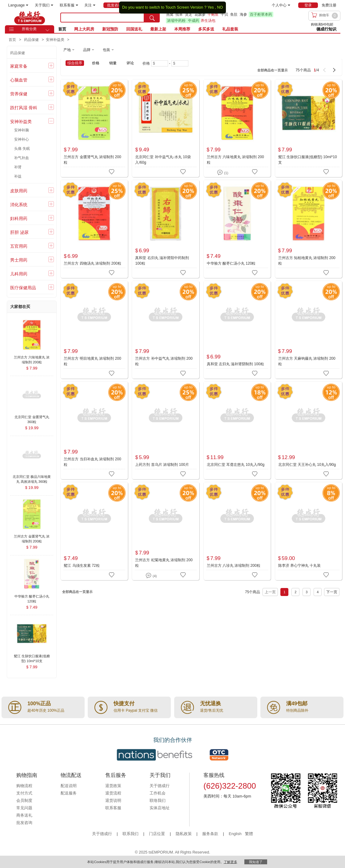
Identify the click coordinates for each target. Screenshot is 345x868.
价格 (96, 63)
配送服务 (69, 793)
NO (220, 7)
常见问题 (24, 808)
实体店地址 (160, 808)
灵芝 (189, 14)
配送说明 (69, 786)
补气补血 (22, 158)
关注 (90, 5)
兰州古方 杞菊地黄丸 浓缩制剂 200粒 (164, 563)
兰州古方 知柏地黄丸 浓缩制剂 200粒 (307, 261)
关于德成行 (160, 786)
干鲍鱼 (213, 14)
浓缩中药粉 (176, 21)
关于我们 (44, 5)
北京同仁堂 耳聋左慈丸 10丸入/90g (236, 465)
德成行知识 (326, 29)
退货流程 (113, 793)
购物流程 (24, 786)
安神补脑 (22, 130)
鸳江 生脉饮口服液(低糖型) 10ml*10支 (308, 160)
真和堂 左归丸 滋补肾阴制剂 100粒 (235, 364)
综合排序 (75, 63)
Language (18, 5)
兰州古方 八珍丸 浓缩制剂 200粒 (234, 566)
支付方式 (24, 793)
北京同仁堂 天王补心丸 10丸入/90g (307, 465)
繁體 (249, 834)
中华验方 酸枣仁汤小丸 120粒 (231, 263)
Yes (211, 7)
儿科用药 (19, 274)
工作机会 (158, 793)
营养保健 (19, 94)
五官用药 (19, 246)
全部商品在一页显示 (273, 70)
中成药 (194, 21)
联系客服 (69, 5)
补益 (18, 176)
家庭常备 (19, 66)
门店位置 (157, 834)
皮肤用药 (19, 191)
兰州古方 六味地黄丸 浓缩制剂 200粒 (235, 160)
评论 (130, 63)
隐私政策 (184, 834)
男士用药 (19, 260)
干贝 (224, 14)
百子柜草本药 (261, 14)
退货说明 (113, 801)
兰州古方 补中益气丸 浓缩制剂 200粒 (164, 361)
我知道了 (256, 862)
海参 (243, 14)
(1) (223, 172)
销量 (113, 63)
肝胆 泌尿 (19, 232)
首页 (62, 29)
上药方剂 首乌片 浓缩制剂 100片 (162, 465)
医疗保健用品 (23, 288)
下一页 (332, 592)
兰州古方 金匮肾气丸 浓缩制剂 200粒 (92, 160)
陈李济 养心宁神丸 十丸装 (300, 566)
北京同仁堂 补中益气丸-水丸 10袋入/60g (163, 160)
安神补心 (22, 139)
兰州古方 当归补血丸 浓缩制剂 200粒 (92, 462)
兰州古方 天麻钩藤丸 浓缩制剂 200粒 (307, 361)
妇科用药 (19, 218)
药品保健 (18, 53)
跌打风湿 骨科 (24, 108)
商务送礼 (24, 815)
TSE (30, 18)
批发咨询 (24, 823)
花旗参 (200, 14)
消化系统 (19, 205)
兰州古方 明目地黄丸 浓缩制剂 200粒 (92, 361)
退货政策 (113, 786)
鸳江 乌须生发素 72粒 (82, 566)
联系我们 (130, 834)
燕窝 (170, 14)
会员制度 (24, 801)
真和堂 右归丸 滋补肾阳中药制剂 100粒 (162, 261)
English (236, 834)
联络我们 (158, 801)
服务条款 (210, 834)
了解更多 (231, 862)
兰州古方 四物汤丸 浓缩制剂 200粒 (92, 263)
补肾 (18, 167)
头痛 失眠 (22, 149)
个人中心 (281, 5)
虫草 (179, 14)
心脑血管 (19, 80)
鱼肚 (234, 14)
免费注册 (329, 5)
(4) (151, 575)
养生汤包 (208, 21)
